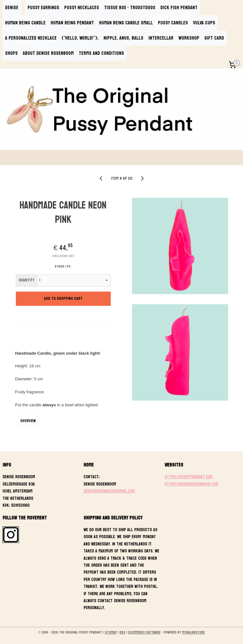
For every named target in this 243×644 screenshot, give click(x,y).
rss (122, 632)
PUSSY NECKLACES (82, 7)
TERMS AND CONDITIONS (101, 53)
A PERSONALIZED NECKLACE (31, 38)
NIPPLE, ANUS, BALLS (123, 38)
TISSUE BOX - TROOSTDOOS (130, 7)
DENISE (12, 7)
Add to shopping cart (63, 299)
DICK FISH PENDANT (179, 7)
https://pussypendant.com (189, 477)
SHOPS (11, 53)
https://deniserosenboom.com (191, 484)
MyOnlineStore (193, 632)
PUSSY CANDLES (173, 23)
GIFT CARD (214, 38)
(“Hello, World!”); (80, 38)
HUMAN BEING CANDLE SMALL (126, 23)
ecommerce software (144, 632)
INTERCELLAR (161, 38)
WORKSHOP (189, 38)
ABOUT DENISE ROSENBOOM (48, 53)
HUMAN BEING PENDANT (72, 23)
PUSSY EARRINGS (43, 7)
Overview (28, 421)
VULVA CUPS (204, 23)
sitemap (111, 632)
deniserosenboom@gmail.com (109, 491)
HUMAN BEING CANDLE (25, 23)
